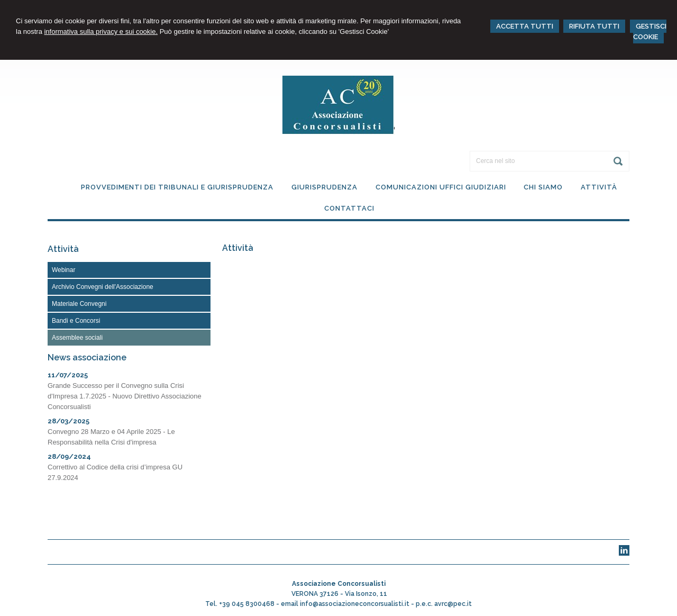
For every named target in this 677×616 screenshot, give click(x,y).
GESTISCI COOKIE (650, 31)
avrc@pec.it (453, 604)
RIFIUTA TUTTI (594, 26)
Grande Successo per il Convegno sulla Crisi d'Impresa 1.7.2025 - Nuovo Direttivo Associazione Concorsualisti (125, 396)
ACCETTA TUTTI (525, 26)
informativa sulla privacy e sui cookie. (101, 31)
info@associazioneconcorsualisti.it (355, 604)
